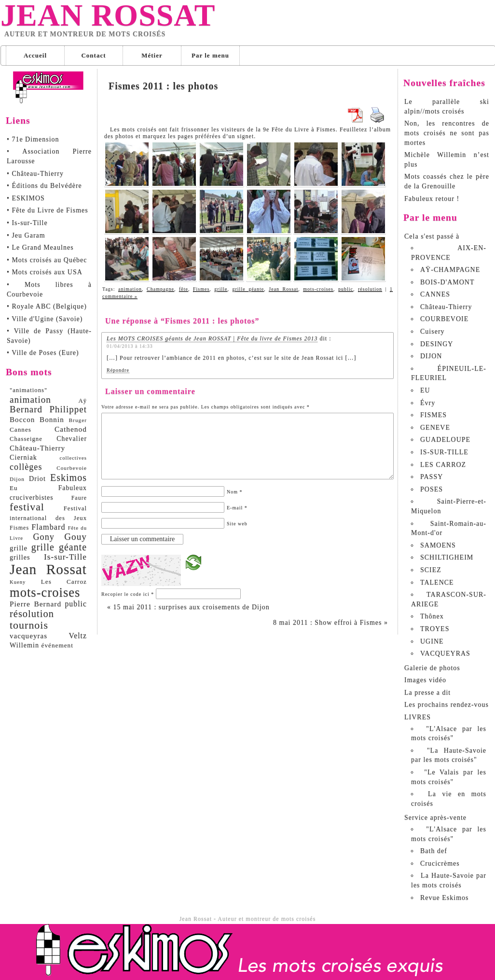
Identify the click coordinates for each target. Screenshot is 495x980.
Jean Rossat (108, 15)
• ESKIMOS (26, 198)
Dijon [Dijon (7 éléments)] (17, 479)
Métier (152, 55)
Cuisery (433, 331)
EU (425, 390)
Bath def (434, 851)
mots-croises (318, 289)
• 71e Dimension (33, 139)
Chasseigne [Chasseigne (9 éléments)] (26, 439)
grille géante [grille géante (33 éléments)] (59, 547)
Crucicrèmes (440, 863)
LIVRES (418, 717)
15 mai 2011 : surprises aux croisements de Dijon (188, 607)
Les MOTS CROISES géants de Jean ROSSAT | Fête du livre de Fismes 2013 (212, 338)
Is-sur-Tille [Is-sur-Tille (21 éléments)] (65, 557)
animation (130, 289)
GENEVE (435, 427)
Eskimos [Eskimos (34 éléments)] (69, 477)
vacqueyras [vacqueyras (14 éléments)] (28, 636)
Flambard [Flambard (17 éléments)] (48, 527)
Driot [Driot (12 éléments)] (37, 478)
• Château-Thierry (35, 174)
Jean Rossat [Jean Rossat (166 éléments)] (48, 569)
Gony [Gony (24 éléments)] (43, 537)
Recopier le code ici (128, 594)
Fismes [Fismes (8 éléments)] (19, 528)
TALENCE (437, 582)
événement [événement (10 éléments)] (57, 645)
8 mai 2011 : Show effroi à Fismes (330, 623)
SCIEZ (431, 570)
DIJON (431, 356)
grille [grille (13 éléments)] (19, 548)
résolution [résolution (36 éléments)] (32, 614)
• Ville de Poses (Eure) (43, 353)
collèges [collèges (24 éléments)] (26, 467)
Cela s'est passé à (432, 236)
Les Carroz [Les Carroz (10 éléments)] (64, 581)
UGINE (432, 641)
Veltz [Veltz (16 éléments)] (78, 636)
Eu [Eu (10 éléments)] (14, 488)
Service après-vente (435, 818)
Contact (93, 55)
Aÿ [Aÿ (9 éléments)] (82, 401)
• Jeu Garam (26, 235)
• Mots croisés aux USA (45, 272)
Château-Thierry (446, 307)
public (346, 289)
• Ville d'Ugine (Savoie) (45, 319)
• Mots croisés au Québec (47, 260)
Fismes (201, 289)
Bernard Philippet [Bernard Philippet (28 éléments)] (48, 409)
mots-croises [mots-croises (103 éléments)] (45, 592)
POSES (432, 489)
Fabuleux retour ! (432, 199)
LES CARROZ (443, 465)
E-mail (237, 508)
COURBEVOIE (444, 319)
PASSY (432, 477)
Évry (428, 403)
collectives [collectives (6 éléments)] (73, 458)
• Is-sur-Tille (27, 223)
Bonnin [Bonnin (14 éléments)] (52, 419)
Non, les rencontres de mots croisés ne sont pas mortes (447, 133)
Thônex (432, 616)
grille (221, 289)
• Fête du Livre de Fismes (48, 210)
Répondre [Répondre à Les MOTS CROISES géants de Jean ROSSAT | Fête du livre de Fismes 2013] (118, 370)
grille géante (248, 289)
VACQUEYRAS (445, 653)
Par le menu (210, 55)
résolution (370, 289)
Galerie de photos (432, 668)
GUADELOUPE (445, 440)
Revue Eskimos (445, 898)
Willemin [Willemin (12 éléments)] (24, 645)
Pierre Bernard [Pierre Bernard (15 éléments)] (35, 604)
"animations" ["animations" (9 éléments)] (28, 390)
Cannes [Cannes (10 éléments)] (21, 429)
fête (184, 289)
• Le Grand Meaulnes (40, 247)
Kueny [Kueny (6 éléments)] (18, 582)
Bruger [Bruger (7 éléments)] (78, 420)
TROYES (435, 629)
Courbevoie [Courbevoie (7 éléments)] (72, 468)
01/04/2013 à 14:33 (130, 346)
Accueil (35, 55)
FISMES (433, 415)
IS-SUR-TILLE (444, 452)
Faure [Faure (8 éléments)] (79, 498)
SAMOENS (438, 545)
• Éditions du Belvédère (44, 186)
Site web (237, 524)
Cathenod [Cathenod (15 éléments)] (71, 429)
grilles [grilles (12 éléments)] (20, 557)
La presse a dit (427, 693)
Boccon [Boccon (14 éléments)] (22, 419)
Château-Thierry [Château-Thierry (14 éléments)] (37, 448)
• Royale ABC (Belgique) (47, 306)
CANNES (435, 294)
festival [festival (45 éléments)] (27, 507)
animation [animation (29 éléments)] (30, 399)
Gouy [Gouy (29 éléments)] (76, 537)
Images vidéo (425, 680)
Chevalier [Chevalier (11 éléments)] (72, 439)
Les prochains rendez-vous (447, 705)
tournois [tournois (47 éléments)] (29, 625)
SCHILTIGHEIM (447, 557)
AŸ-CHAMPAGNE (450, 270)
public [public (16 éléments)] (76, 604)
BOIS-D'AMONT (447, 282)
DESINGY (437, 344)
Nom (235, 492)
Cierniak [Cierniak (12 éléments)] (23, 457)
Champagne (160, 289)
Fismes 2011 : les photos (163, 86)
